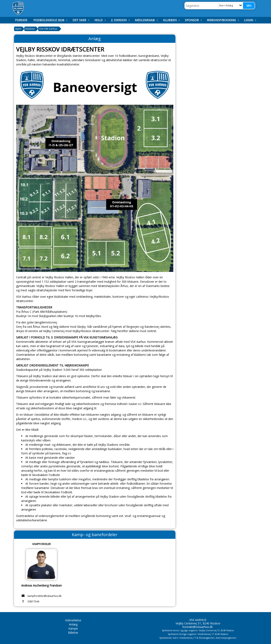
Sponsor (193, 20)
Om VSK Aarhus (48, 29)
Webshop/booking (222, 20)
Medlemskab (146, 20)
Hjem (18, 29)
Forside (21, 20)
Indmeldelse (73, 620)
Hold (100, 20)
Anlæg (73, 624)
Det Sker (80, 20)
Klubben (171, 20)
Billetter (73, 633)
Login (250, 20)
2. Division (120, 20)
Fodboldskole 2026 (50, 20)
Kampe (73, 628)
